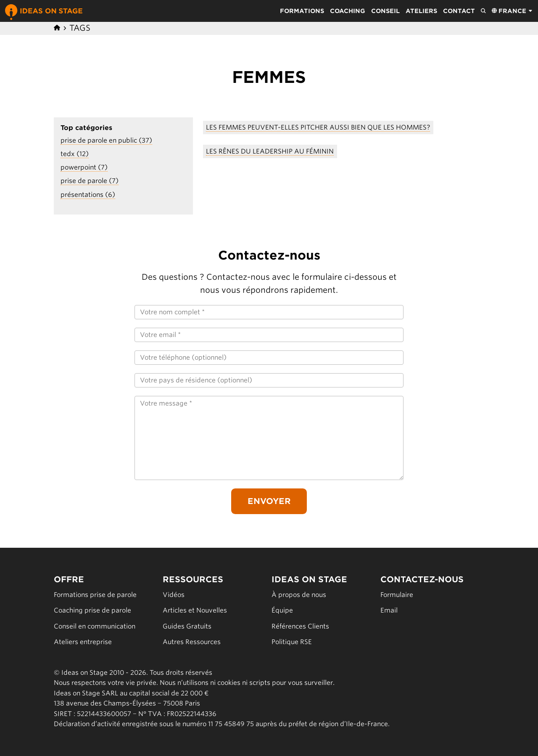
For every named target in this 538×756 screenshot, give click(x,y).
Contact (459, 11)
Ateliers (421, 11)
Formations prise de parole (95, 595)
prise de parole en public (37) (106, 140)
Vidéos (174, 595)
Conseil (385, 11)
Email (389, 610)
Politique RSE (292, 642)
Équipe (282, 610)
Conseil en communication (95, 626)
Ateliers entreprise (83, 642)
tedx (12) (75, 154)
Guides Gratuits (187, 626)
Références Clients (300, 626)
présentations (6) (88, 195)
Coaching (348, 11)
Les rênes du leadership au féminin (270, 151)
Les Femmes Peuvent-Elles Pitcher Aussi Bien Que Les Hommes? (318, 127)
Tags (80, 28)
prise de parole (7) (90, 181)
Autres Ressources (192, 642)
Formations (302, 11)
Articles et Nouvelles (195, 610)
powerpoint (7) (84, 167)
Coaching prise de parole (92, 610)
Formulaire (397, 595)
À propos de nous (299, 595)
